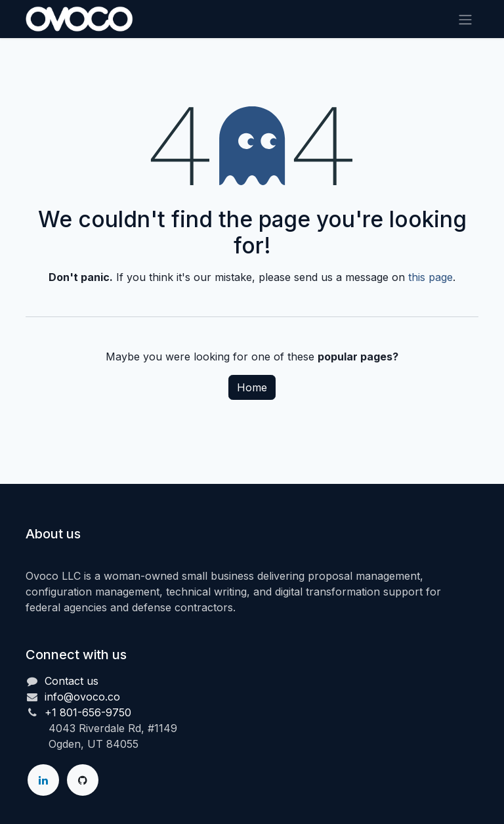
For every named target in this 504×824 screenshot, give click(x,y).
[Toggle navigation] (465, 19)
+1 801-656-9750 (88, 712)
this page (430, 277)
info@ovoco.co (82, 697)
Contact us (72, 681)
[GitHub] (83, 780)
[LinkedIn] (43, 780)
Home (252, 387)
